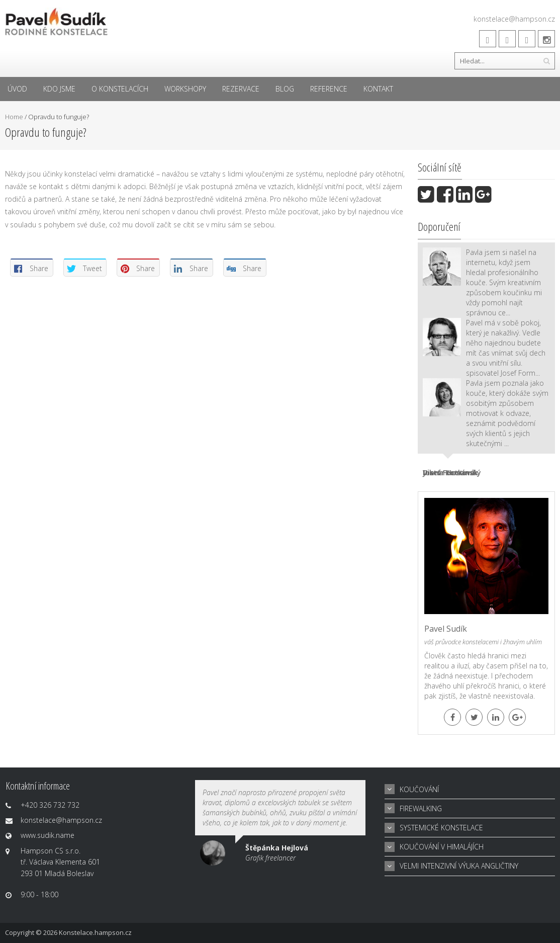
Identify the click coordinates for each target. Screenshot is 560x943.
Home (14, 117)
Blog (285, 89)
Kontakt (378, 89)
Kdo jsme (59, 89)
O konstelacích (120, 89)
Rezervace (241, 89)
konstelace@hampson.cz (514, 19)
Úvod (17, 89)
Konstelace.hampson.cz (95, 932)
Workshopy (185, 89)
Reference (329, 89)
